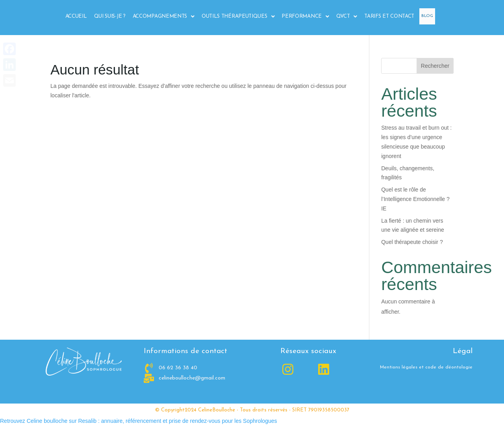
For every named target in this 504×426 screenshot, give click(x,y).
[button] (160, 16)
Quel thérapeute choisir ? (412, 242)
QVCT (344, 17)
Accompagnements (160, 17)
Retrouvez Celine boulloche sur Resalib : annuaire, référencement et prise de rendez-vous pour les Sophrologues (139, 421)
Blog (426, 16)
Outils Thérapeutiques (235, 17)
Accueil (73, 16)
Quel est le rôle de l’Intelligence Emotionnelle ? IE (415, 199)
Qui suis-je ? (107, 16)
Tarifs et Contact (386, 16)
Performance (302, 17)
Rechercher (435, 66)
